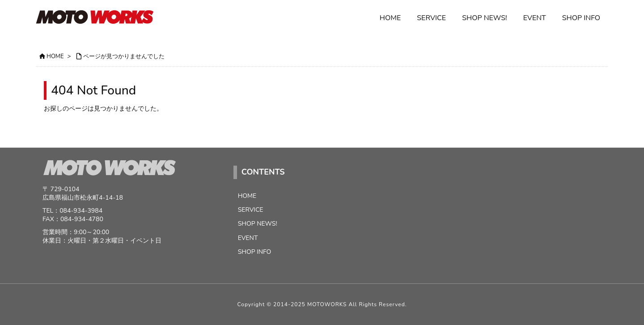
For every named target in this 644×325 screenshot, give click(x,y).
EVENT (248, 238)
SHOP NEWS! (258, 224)
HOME (55, 56)
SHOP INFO (255, 252)
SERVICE (251, 210)
